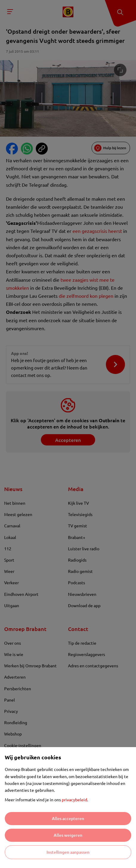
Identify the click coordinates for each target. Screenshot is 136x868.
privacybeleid (74, 800)
